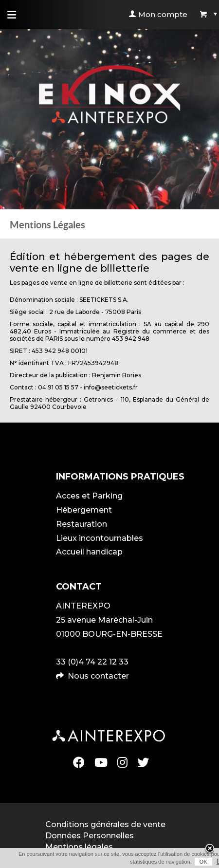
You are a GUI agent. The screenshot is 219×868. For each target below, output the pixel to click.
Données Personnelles (90, 836)
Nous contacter (98, 676)
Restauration (82, 524)
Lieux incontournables (100, 538)
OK (203, 862)
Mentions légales (79, 847)
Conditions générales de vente (105, 824)
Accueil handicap (89, 552)
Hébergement (84, 510)
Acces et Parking (89, 496)
